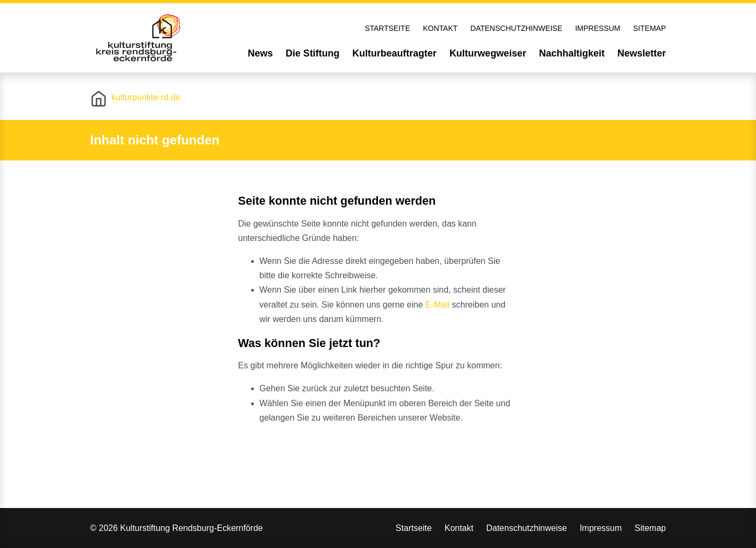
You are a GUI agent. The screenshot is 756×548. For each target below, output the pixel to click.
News (260, 53)
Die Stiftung (313, 53)
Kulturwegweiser (488, 53)
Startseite (387, 28)
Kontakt (440, 28)
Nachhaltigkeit (572, 53)
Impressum (598, 28)
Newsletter (642, 53)
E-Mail (437, 305)
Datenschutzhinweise (516, 28)
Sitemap (650, 28)
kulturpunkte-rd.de (146, 97)
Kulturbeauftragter (395, 53)
